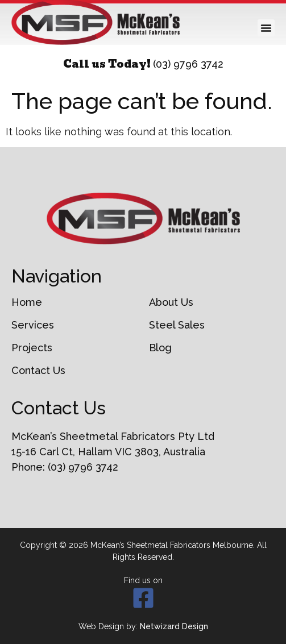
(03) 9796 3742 (188, 64)
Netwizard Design (174, 626)
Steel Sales (177, 325)
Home (27, 302)
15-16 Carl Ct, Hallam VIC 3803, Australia (108, 452)
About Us (171, 302)
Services (33, 325)
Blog (160, 348)
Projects (32, 348)
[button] (266, 28)
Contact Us (38, 371)
